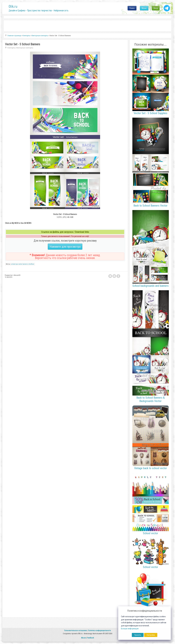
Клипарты (11, 48)
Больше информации (130, 629)
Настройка (151, 635)
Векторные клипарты (25, 48)
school (13, 264)
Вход (156, 8)
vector (20, 264)
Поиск (132, 8)
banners (25, 264)
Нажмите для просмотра (65, 247)
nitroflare (31, 264)
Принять (138, 635)
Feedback (90, 638)
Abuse (83, 638)
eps (17, 264)
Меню (144, 8)
